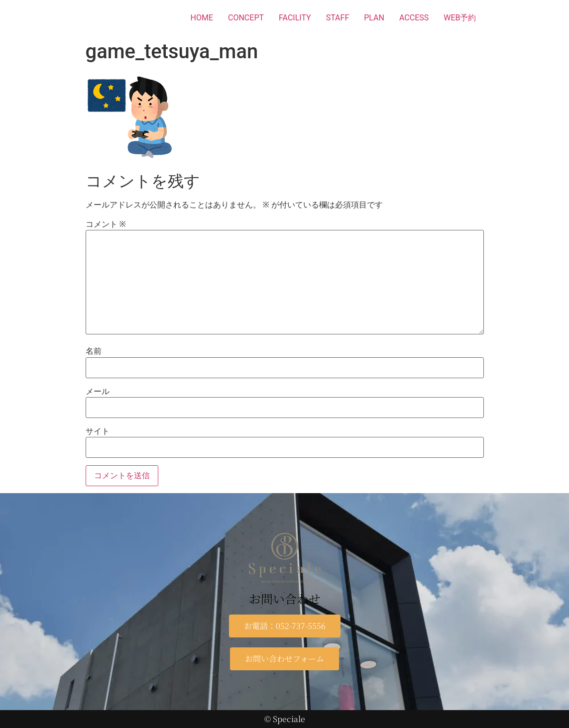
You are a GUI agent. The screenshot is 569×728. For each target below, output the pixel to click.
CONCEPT (246, 18)
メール (98, 392)
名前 (94, 351)
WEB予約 (460, 18)
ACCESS (414, 18)
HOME (202, 18)
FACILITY (295, 18)
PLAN (374, 18)
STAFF (338, 18)
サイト (98, 431)
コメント (106, 224)
